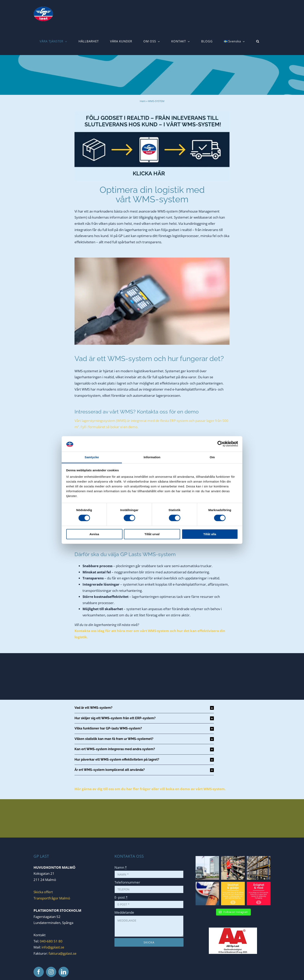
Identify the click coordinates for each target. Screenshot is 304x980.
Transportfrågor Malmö (52, 898)
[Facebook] (39, 972)
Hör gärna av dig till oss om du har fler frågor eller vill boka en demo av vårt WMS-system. (150, 789)
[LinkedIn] (64, 972)
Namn (121, 867)
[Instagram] (51, 972)
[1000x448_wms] (152, 113)
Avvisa (94, 534)
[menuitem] (235, 41)
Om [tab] (212, 457)
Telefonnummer (127, 882)
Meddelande (124, 912)
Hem (143, 101)
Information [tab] (152, 457)
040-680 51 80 (51, 941)
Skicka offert (43, 892)
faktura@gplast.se (63, 953)
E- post (121, 897)
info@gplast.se (53, 947)
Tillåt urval (152, 534)
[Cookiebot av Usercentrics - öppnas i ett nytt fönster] (220, 444)
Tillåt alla (210, 534)
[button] (258, 41)
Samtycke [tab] (92, 457)
